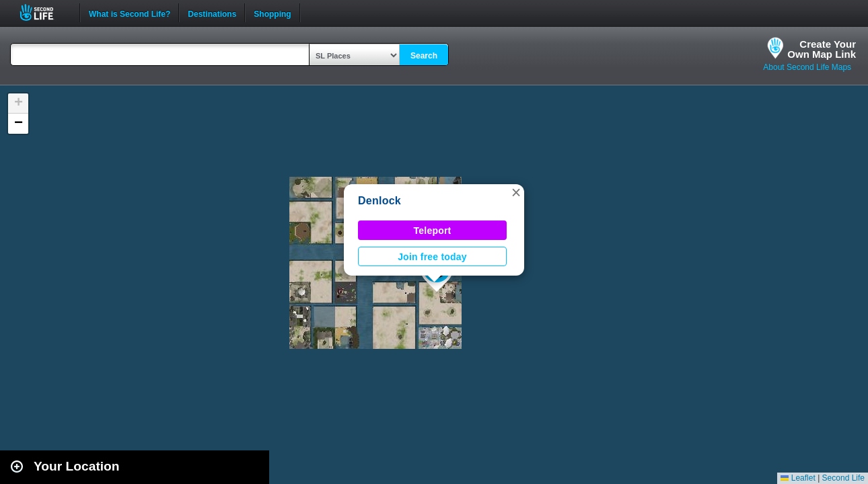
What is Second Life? (130, 13)
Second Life (44, 12)
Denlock (379, 201)
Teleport (433, 231)
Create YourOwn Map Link (822, 49)
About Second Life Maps (807, 67)
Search (424, 56)
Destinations (212, 13)
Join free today (432, 257)
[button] (516, 192)
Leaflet (798, 478)
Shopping (272, 13)
